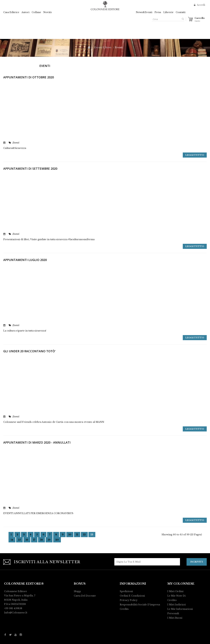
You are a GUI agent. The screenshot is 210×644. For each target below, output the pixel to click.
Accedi (201, 5)
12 (84, 535)
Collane (36, 12)
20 (57, 540)
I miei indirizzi (177, 604)
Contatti (181, 12)
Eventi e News (103, 47)
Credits (124, 609)
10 (70, 535)
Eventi (16, 143)
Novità (47, 12)
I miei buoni (175, 618)
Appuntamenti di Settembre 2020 (30, 169)
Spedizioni (126, 591)
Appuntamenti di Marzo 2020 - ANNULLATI (37, 442)
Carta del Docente (85, 596)
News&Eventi (144, 12)
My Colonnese (181, 584)
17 (34, 540)
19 (49, 540)
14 (12, 540)
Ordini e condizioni (132, 596)
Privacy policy (129, 600)
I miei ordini (175, 591)
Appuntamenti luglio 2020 (25, 260)
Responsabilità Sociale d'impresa (140, 604)
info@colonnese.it (16, 612)
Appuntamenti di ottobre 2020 (29, 77)
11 (77, 535)
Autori (25, 12)
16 (27, 540)
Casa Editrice (11, 12)
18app (77, 591)
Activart (150, 640)
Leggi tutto (195, 155)
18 (42, 540)
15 (19, 540)
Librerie (168, 12)
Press (158, 12)
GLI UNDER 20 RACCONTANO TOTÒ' (29, 351)
